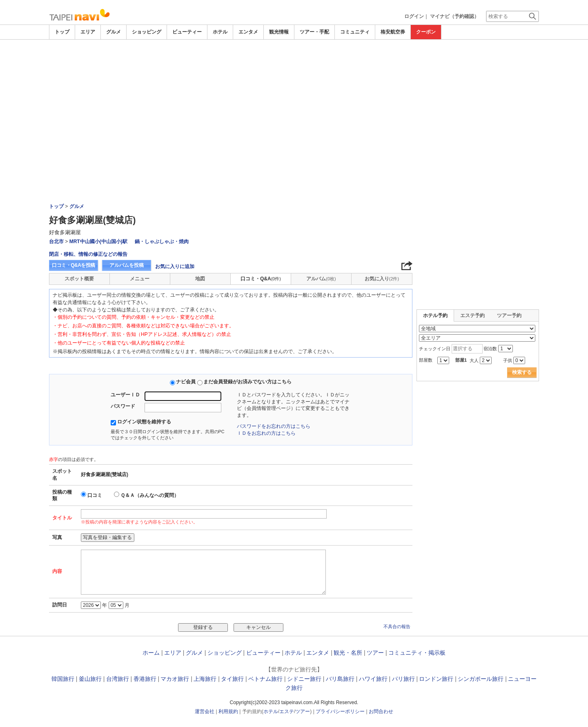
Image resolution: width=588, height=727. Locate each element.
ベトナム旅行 (265, 679)
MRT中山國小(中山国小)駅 (98, 242)
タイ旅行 (232, 679)
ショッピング (147, 32)
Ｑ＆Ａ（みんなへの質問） (150, 495)
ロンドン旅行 (436, 679)
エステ (287, 711)
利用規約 (228, 711)
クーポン (426, 32)
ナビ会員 (186, 382)
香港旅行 (145, 679)
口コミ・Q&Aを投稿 (73, 265)
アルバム (321, 279)
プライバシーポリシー (340, 711)
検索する (522, 372)
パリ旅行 (403, 679)
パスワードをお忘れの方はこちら (274, 426)
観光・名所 (348, 653)
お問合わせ (381, 711)
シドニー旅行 (304, 679)
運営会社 (205, 711)
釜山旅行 (90, 679)
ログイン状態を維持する (144, 422)
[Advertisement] (294, 101)
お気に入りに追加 (175, 266)
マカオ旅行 (175, 679)
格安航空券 (393, 32)
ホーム (151, 653)
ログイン (414, 16)
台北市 (56, 242)
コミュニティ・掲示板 (417, 653)
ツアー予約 (509, 315)
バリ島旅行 (340, 679)
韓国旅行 (63, 679)
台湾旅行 (118, 679)
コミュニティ (355, 32)
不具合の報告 (397, 626)
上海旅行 (205, 679)
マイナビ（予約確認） (454, 16)
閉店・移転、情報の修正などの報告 (88, 254)
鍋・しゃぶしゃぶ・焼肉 (162, 242)
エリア (88, 32)
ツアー (375, 653)
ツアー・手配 (314, 32)
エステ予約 (472, 315)
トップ (62, 32)
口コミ (95, 495)
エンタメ (248, 32)
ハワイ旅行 (373, 679)
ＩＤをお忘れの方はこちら (266, 433)
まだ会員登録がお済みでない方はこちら (247, 382)
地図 (200, 279)
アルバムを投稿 (127, 265)
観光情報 (279, 32)
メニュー (140, 279)
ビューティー (187, 32)
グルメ (114, 32)
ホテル (220, 32)
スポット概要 (79, 279)
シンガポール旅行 (481, 679)
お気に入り (382, 279)
